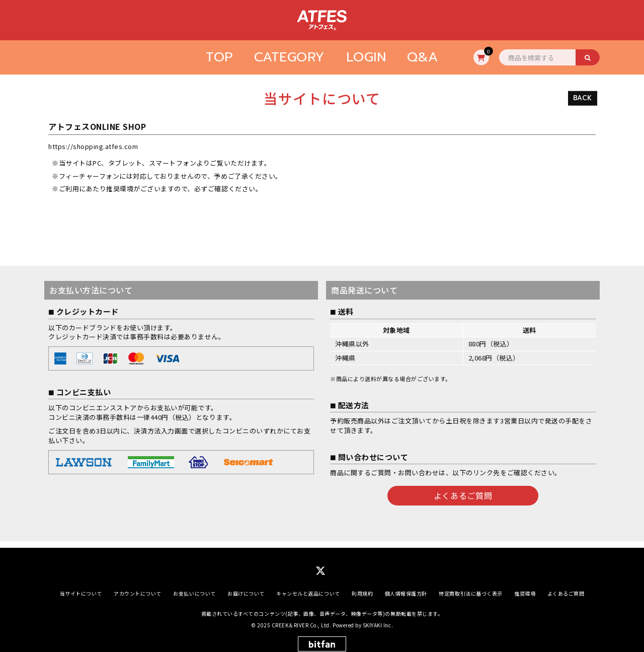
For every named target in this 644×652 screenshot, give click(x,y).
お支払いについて (194, 587)
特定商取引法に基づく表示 (470, 587)
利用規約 (362, 587)
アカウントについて (138, 587)
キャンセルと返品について (308, 587)
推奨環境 (525, 587)
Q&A (423, 57)
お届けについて (246, 587)
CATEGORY (290, 57)
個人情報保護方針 (406, 587)
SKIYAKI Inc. (378, 619)
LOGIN (366, 57)
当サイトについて (81, 587)
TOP (219, 57)
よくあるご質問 (463, 495)
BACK (583, 98)
